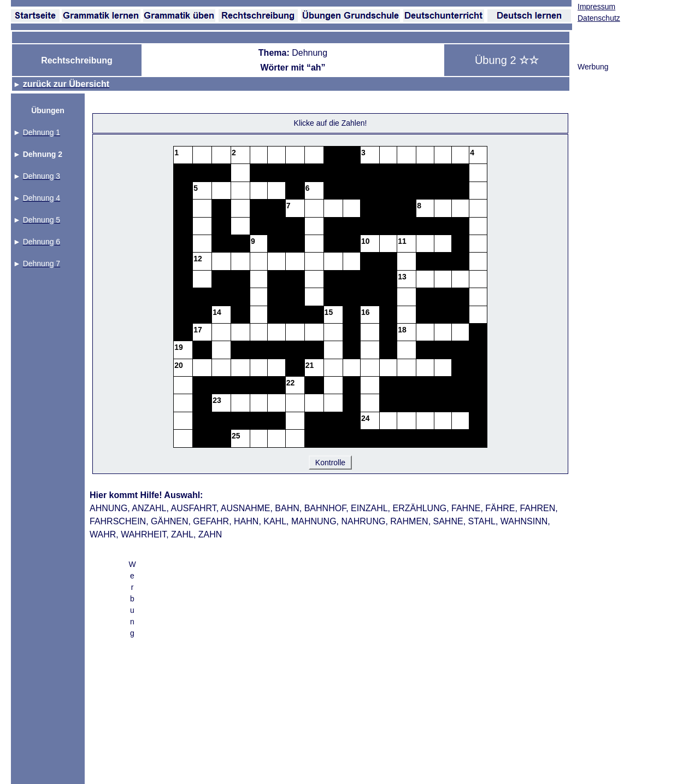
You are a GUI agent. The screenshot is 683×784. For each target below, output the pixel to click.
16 (366, 312)
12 (198, 259)
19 (179, 347)
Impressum (596, 7)
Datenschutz (599, 18)
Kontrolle (330, 463)
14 (217, 312)
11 (402, 241)
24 (366, 418)
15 (329, 312)
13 (402, 277)
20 (179, 365)
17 (198, 330)
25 (236, 436)
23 (217, 400)
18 (402, 330)
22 (291, 383)
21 (310, 365)
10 (366, 241)
